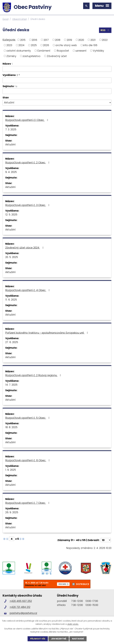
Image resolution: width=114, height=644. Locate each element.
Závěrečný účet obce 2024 (25, 248)
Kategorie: (9, 40)
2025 (34, 45)
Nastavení (78, 639)
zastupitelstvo (31, 56)
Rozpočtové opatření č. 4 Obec (28, 290)
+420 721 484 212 (20, 607)
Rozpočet (63, 51)
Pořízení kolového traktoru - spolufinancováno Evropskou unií (47, 333)
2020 (81, 40)
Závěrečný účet (57, 56)
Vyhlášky (98, 51)
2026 (46, 45)
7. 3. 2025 (11, 129)
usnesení (81, 51)
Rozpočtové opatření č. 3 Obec (28, 205)
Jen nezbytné (59, 639)
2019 (69, 40)
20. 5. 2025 (12, 257)
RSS (105, 30)
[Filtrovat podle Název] (57, 69)
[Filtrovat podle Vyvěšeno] (57, 80)
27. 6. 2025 (12, 342)
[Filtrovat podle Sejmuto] (57, 91)
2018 (58, 40)
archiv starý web (66, 45)
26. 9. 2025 (12, 512)
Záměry (11, 56)
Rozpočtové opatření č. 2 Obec (28, 163)
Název (7, 64)
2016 (34, 40)
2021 (93, 40)
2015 (23, 40)
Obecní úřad (19, 19)
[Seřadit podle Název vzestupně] (13, 63)
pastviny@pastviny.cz (23, 613)
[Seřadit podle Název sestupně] (13, 64)
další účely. (73, 624)
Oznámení (44, 51)
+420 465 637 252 (21, 601)
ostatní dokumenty (19, 51)
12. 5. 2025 (11, 214)
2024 (21, 45)
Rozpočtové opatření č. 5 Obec (28, 418)
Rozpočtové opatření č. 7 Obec (28, 503)
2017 (46, 40)
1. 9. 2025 (11, 470)
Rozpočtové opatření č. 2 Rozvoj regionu (34, 375)
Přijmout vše (38, 639)
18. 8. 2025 (11, 427)
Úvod (5, 19)
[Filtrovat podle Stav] (57, 103)
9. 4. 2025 (11, 172)
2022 (105, 40)
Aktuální (10, 144)
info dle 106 (90, 45)
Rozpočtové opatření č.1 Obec (27, 120)
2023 (9, 45)
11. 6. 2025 (11, 300)
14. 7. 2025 (11, 385)
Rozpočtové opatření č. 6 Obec (28, 460)
